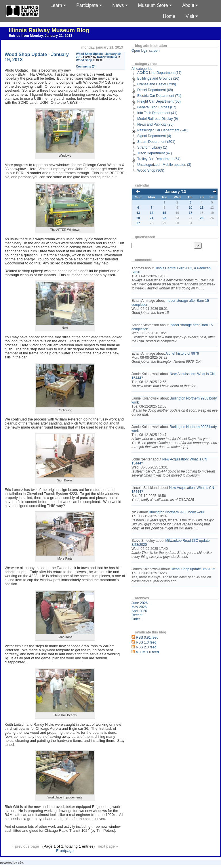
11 (202, 208)
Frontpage (65, 851)
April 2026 (139, 611)
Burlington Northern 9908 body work (176, 512)
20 (138, 218)
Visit (192, 16)
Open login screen (145, 51)
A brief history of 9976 (182, 354)
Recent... (138, 615)
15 (164, 213)
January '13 (176, 192)
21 (152, 218)
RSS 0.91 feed (147, 637)
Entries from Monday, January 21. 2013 (40, 36)
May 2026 (139, 607)
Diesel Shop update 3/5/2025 (193, 569)
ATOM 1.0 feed (147, 652)
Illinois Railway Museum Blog (49, 30)
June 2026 (140, 603)
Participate (89, 5)
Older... (137, 619)
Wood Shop (84, 60)
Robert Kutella (107, 57)
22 (164, 218)
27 (138, 223)
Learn (58, 5)
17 (190, 213)
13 (138, 213)
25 (202, 218)
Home (169, 16)
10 (190, 208)
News (120, 5)
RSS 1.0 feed (146, 642)
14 (152, 213)
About (190, 5)
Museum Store (155, 5)
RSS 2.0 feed (146, 647)
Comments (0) (86, 67)
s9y (20, 863)
